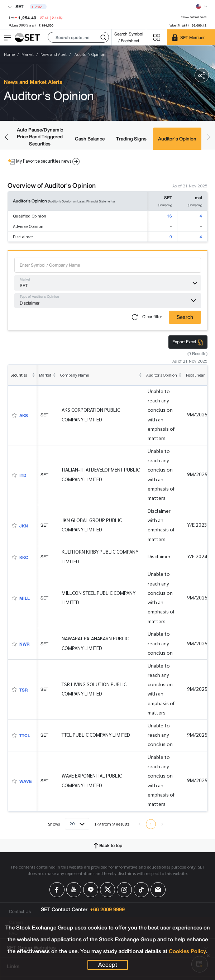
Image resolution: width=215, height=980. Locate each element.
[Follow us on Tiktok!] (141, 890)
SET (15, 7)
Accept (108, 965)
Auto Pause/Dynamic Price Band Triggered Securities (40, 137)
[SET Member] (191, 37)
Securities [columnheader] (19, 375)
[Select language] (202, 6)
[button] (78, 37)
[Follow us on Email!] (158, 890)
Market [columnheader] (45, 375)
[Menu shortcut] (157, 37)
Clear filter (145, 317)
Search (185, 317)
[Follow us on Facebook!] (57, 890)
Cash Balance (90, 139)
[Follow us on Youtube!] (74, 890)
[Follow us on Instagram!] (124, 890)
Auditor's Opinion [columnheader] (162, 375)
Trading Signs (131, 139)
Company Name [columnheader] (75, 375)
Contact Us (20, 911)
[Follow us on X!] (107, 890)
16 (169, 216)
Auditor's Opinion (177, 139)
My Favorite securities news (44, 161)
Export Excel (188, 342)
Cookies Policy (187, 951)
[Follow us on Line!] (91, 890)
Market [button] (25, 279)
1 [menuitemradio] (151, 824)
